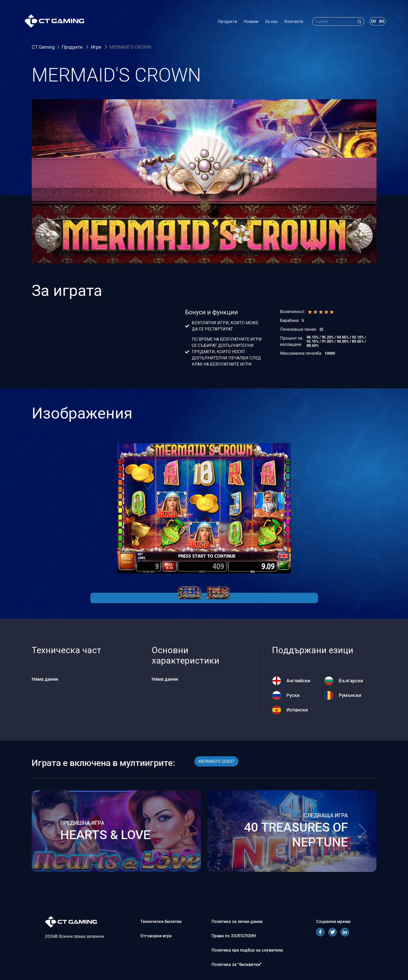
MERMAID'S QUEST (216, 761)
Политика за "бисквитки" (237, 965)
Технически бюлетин (161, 922)
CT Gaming (43, 47)
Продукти (226, 22)
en (372, 22)
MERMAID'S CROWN (130, 47)
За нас (270, 22)
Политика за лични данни (237, 922)
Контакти (292, 22)
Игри (97, 47)
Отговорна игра (156, 936)
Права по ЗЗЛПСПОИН (234, 936)
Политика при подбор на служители (247, 950)
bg (380, 22)
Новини (249, 22)
